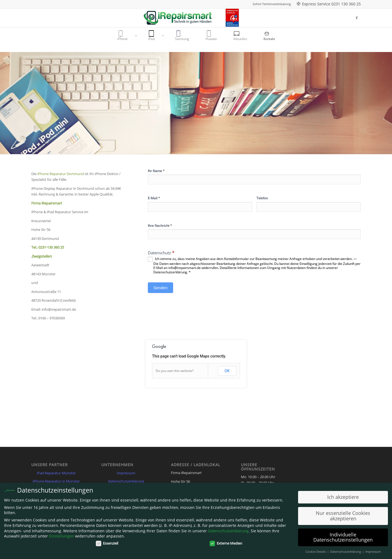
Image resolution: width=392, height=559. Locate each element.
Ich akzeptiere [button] (343, 497)
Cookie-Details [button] (316, 552)
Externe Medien (226, 543)
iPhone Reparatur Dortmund (61, 174)
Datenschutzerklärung (126, 481)
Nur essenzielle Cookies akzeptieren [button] (343, 516)
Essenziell (107, 543)
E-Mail (154, 198)
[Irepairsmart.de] (183, 18)
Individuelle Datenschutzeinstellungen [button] (343, 537)
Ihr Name (156, 171)
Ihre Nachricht (160, 225)
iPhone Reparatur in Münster (56, 481)
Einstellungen (62, 536)
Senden (161, 288)
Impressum (126, 473)
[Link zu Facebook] (357, 18)
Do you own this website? (175, 371)
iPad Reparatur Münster (56, 473)
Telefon (262, 198)
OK (227, 371)
